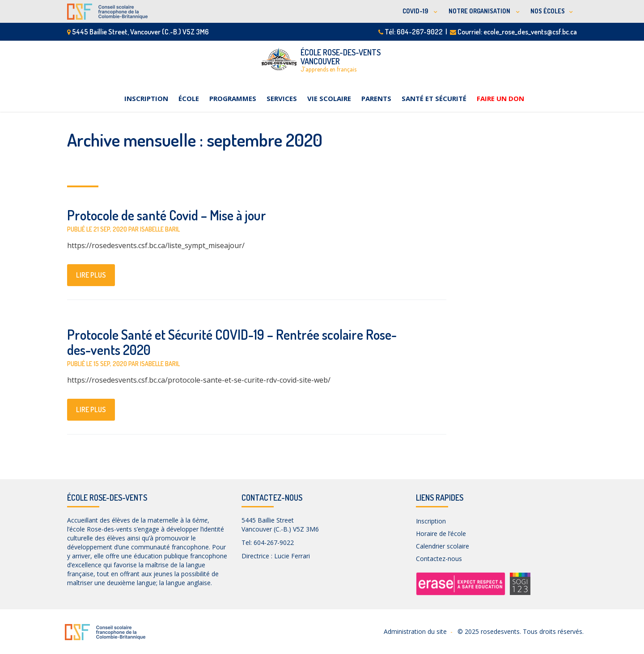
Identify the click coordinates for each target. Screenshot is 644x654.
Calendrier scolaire (443, 546)
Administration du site (415, 631)
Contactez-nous (439, 559)
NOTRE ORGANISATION (480, 11)
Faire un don (500, 98)
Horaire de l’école (441, 534)
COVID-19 (416, 11)
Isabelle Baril (160, 229)
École (189, 98)
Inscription (146, 98)
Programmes (233, 98)
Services (282, 98)
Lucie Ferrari (292, 556)
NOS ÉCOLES (548, 11)
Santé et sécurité (434, 98)
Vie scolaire (329, 98)
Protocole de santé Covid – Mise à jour (167, 215)
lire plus (91, 275)
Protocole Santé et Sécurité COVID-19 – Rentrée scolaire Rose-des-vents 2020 (232, 342)
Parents (376, 98)
